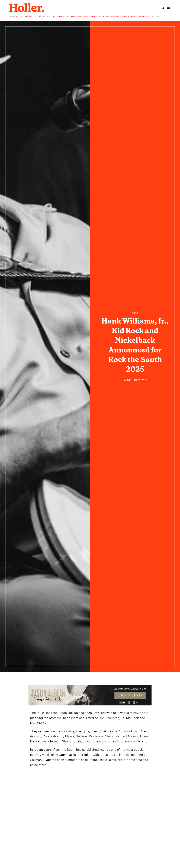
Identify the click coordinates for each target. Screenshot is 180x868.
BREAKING (44, 16)
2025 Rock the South (52, 712)
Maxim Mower (137, 379)
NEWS (28, 16)
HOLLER (14, 16)
